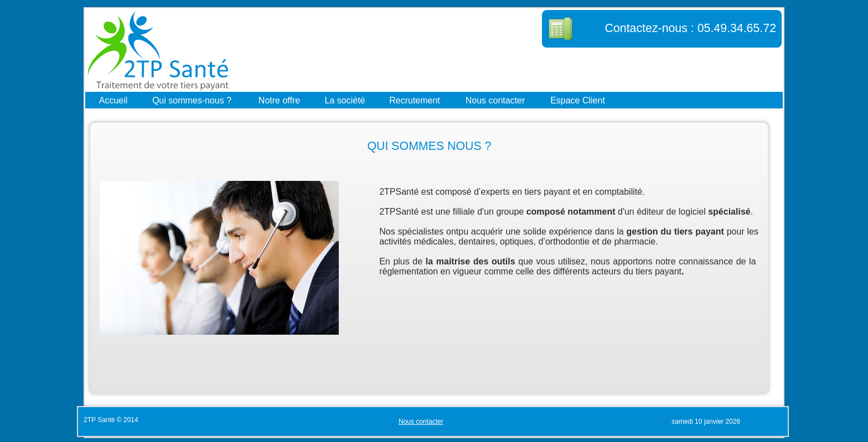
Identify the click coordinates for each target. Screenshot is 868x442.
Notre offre (279, 100)
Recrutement (415, 100)
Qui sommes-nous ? (192, 100)
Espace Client (578, 100)
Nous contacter (495, 100)
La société (345, 100)
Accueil (113, 100)
